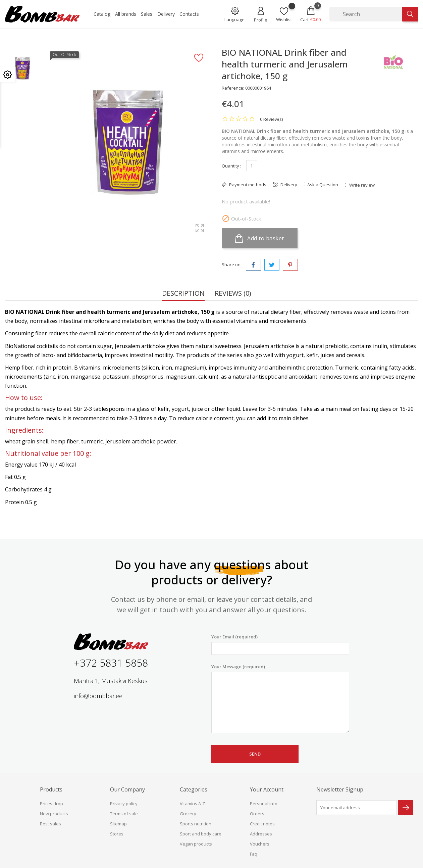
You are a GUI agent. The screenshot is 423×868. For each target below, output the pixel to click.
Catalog (102, 14)
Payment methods (247, 185)
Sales (147, 14)
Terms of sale (124, 814)
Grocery (188, 814)
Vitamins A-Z (192, 804)
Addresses (261, 834)
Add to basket (260, 238)
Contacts (189, 14)
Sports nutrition (196, 824)
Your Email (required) (280, 644)
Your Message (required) (280, 698)
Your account (267, 789)
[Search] (366, 14)
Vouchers (260, 844)
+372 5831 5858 (111, 663)
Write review (361, 185)
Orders (257, 814)
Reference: (233, 88)
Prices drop (51, 804)
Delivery (166, 14)
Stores (117, 834)
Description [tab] (183, 294)
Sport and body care (201, 834)
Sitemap (118, 824)
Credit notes (262, 824)
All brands (126, 14)
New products (54, 814)
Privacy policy (124, 804)
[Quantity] (252, 166)
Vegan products (196, 844)
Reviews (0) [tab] (233, 294)
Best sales (50, 824)
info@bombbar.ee (98, 696)
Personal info (264, 804)
